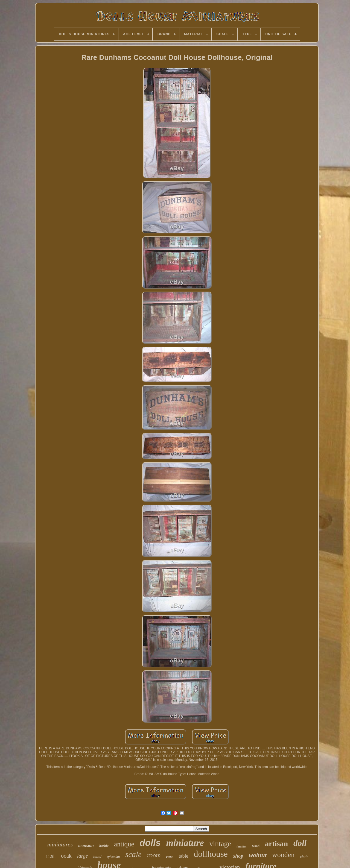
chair (304, 857)
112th (51, 856)
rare (170, 857)
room (154, 855)
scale (133, 854)
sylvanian (113, 857)
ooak (66, 856)
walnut (258, 855)
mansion (86, 845)
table (183, 856)
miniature (185, 843)
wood (256, 846)
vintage (220, 844)
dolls (150, 843)
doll (300, 843)
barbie (104, 846)
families (242, 846)
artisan (276, 844)
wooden (283, 855)
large (82, 856)
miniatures (60, 844)
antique (124, 844)
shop (238, 856)
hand (97, 857)
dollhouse (211, 854)
